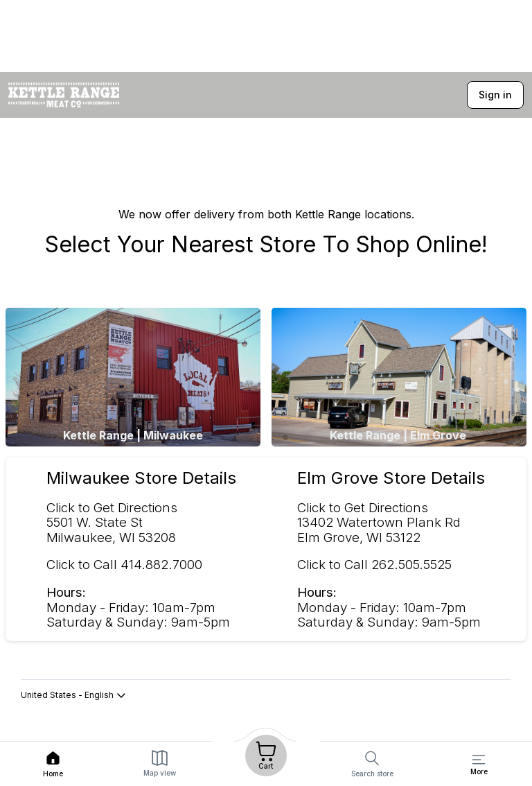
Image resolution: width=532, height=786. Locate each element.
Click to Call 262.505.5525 (374, 565)
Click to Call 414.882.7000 (124, 565)
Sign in (495, 95)
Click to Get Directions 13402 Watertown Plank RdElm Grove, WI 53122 (379, 523)
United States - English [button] (74, 695)
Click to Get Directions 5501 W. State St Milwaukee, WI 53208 (112, 523)
